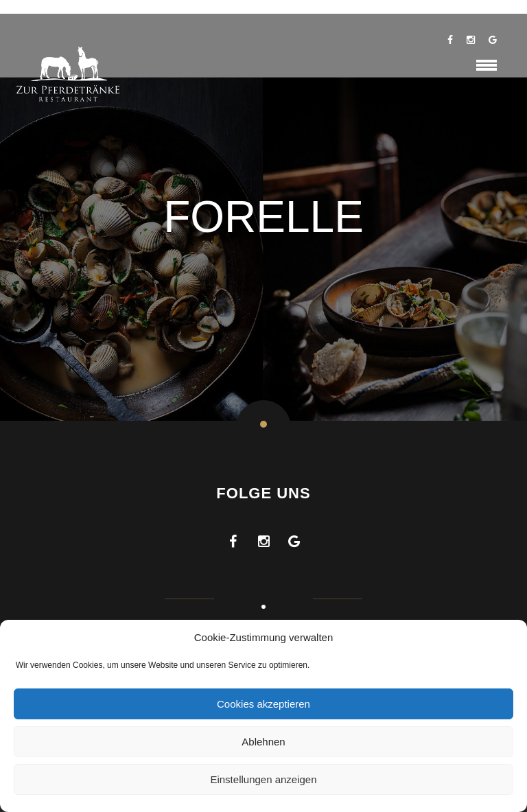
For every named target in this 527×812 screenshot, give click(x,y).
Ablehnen (263, 742)
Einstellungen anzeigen (263, 779)
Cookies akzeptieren (263, 704)
